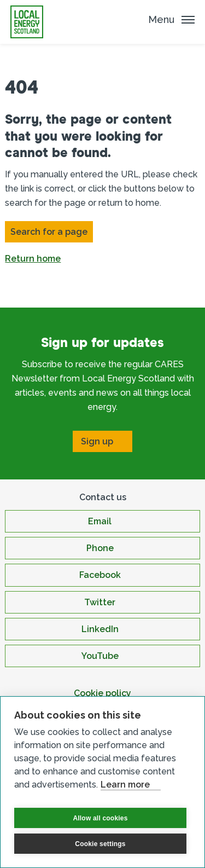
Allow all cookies (100, 818)
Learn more (125, 785)
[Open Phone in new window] (102, 548)
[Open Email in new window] (102, 521)
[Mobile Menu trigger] (171, 19)
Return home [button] (33, 259)
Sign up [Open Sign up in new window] (97, 441)
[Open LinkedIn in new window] (102, 629)
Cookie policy (102, 693)
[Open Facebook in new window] (102, 575)
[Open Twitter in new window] (102, 602)
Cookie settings (100, 844)
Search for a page (49, 232)
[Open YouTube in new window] (102, 656)
